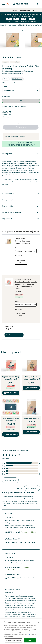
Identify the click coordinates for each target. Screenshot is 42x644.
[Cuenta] (33, 4)
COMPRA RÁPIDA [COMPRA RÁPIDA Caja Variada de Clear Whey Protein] (11, 434)
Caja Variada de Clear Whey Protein (11, 419)
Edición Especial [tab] (17, 79)
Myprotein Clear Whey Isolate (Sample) (11, 378)
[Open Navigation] (4, 4)
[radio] (21, 101)
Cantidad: (6, 117)
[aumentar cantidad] (17, 121)
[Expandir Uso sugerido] (21, 206)
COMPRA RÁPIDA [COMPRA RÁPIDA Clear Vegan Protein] (31, 432)
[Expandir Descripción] (21, 154)
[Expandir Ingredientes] (21, 219)
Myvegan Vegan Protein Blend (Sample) (31, 378)
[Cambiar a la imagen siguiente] (40, 40)
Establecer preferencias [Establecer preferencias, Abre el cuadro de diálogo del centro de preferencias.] (14, 640)
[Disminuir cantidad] (5, 121)
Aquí (29, 635)
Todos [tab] (6, 79)
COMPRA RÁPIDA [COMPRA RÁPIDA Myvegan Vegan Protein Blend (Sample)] (31, 388)
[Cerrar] (39, 622)
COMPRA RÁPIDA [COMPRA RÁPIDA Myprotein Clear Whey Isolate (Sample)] (11, 393)
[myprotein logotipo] (21, 4)
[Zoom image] (22, 30)
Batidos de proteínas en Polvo (31, 25)
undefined (21, 90)
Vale (30, 640)
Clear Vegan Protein (31, 418)
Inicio (2, 25)
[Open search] (8, 4)
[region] (21, 632)
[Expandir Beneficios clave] (21, 194)
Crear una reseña (10, 480)
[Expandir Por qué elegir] (21, 200)
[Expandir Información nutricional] (21, 212)
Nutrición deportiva (12, 25)
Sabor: (5, 86)
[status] (11, 121)
